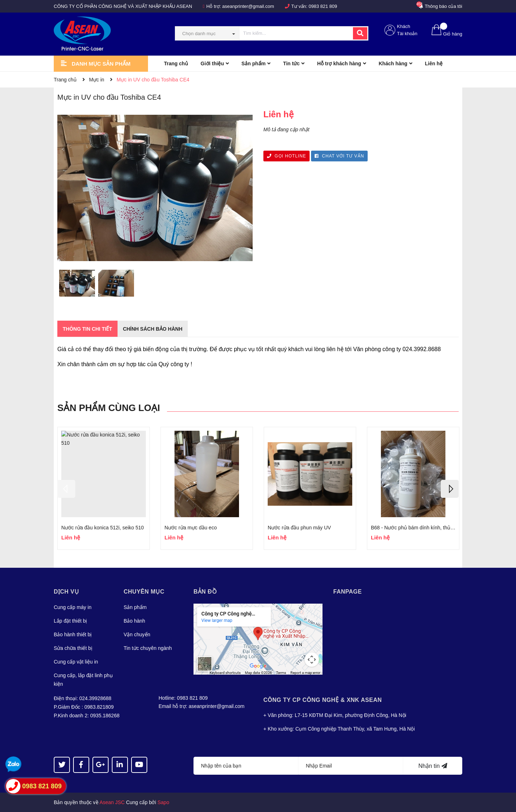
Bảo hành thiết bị (73, 634)
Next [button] (450, 489)
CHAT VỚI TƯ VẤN (339, 156)
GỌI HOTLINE (286, 156)
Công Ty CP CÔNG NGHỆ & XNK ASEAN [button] (323, 700)
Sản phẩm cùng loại (109, 408)
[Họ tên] (246, 766)
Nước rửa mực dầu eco (191, 528)
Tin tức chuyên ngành (148, 648)
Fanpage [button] (348, 592)
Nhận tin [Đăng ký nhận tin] (433, 766)
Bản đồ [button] (205, 592)
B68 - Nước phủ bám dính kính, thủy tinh (417, 528)
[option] (77, 285)
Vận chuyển (137, 634)
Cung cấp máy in (73, 607)
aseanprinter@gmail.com (248, 6)
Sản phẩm (135, 607)
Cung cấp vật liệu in (76, 662)
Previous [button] (66, 489)
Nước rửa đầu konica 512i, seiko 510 (102, 528)
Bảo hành (134, 621)
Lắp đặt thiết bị (70, 621)
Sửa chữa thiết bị (73, 648)
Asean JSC (112, 802)
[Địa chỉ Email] (351, 766)
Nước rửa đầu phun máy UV (299, 528)
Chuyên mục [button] (144, 592)
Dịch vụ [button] (66, 592)
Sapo (164, 802)
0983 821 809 (323, 6)
